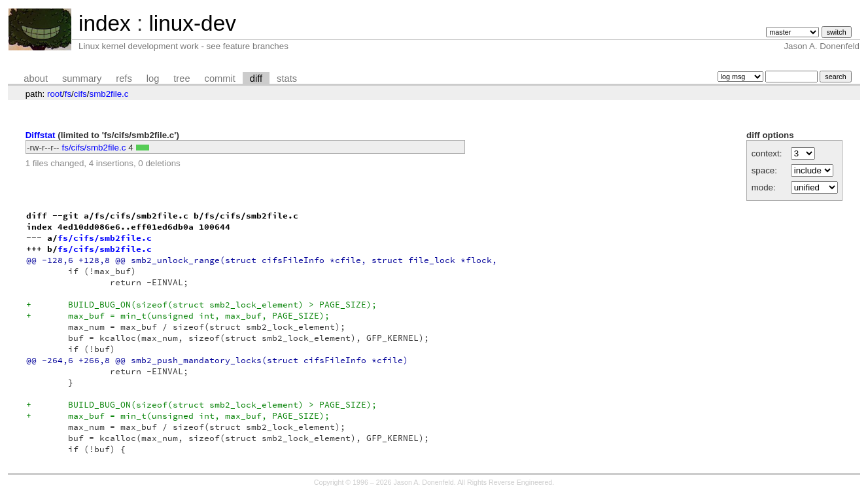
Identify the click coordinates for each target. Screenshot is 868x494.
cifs (80, 94)
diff (256, 79)
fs (68, 94)
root (55, 94)
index (105, 23)
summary (82, 79)
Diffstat (41, 135)
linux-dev (192, 23)
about (36, 79)
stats (287, 79)
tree (182, 79)
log (153, 79)
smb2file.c (109, 94)
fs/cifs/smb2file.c (94, 148)
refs (124, 79)
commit (220, 79)
